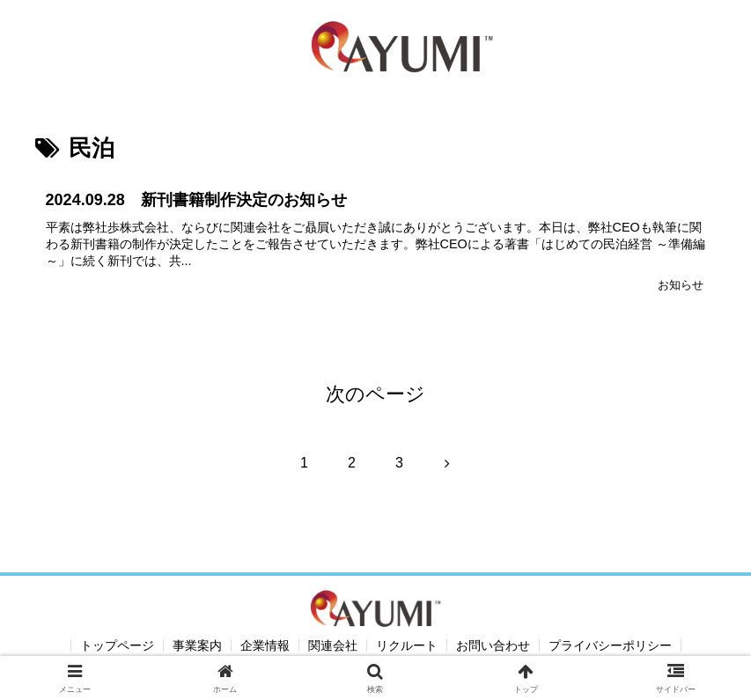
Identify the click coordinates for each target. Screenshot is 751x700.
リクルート (407, 645)
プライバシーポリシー (610, 645)
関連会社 (333, 645)
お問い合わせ (493, 645)
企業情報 (265, 645)
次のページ (375, 394)
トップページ (117, 645)
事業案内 (197, 645)
